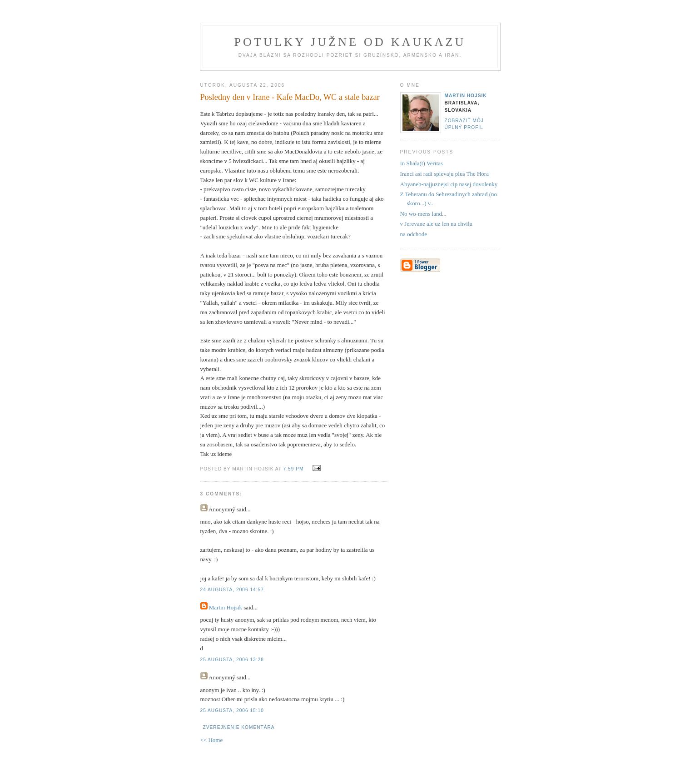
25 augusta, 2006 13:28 (232, 660)
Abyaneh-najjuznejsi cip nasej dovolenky (449, 184)
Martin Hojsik (226, 607)
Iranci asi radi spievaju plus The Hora (444, 174)
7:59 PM (294, 469)
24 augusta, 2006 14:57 (232, 590)
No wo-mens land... (423, 214)
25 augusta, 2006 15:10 (232, 710)
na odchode (414, 234)
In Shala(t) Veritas (422, 163)
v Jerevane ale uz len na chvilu (437, 224)
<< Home (212, 740)
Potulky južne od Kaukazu (350, 42)
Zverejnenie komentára (239, 727)
